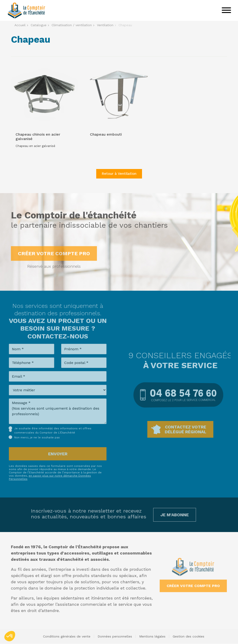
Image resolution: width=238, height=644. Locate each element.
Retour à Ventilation (119, 174)
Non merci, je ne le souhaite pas (31, 437)
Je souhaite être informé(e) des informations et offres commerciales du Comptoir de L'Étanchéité (47, 430)
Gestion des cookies (188, 636)
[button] (10, 636)
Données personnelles (115, 636)
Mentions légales (152, 636)
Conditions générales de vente (67, 636)
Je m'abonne (169, 515)
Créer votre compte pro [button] (54, 259)
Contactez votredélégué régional (191, 429)
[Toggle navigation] (226, 10)
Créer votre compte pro (193, 580)
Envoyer (52, 454)
